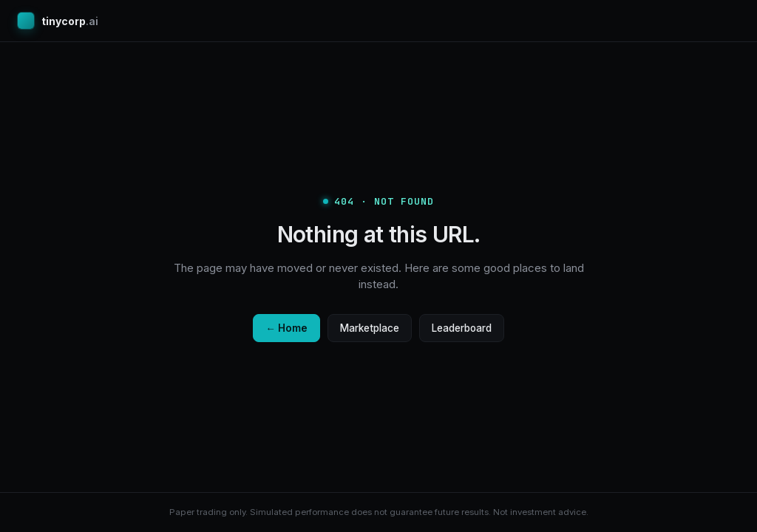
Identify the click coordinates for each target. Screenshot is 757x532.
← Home (286, 328)
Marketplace (370, 328)
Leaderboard (462, 328)
